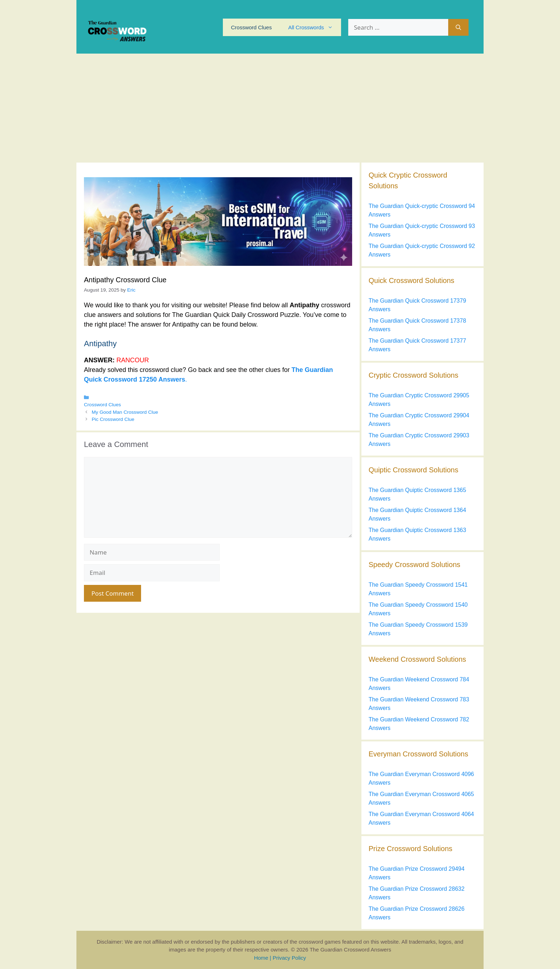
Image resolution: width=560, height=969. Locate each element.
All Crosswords (315, 27)
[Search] (458, 28)
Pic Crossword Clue (113, 419)
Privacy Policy (289, 958)
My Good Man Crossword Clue (125, 412)
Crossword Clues (251, 27)
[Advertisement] (280, 107)
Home (261, 958)
